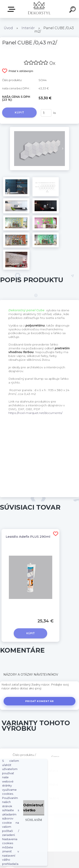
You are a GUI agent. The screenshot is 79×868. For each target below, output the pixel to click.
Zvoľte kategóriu (12, 9)
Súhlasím (34, 820)
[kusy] (46, 113)
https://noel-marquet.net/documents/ (35, 413)
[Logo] (39, 9)
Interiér (28, 28)
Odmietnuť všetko (33, 808)
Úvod (8, 28)
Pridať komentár (39, 701)
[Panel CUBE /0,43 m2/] (39, 128)
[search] (73, 10)
